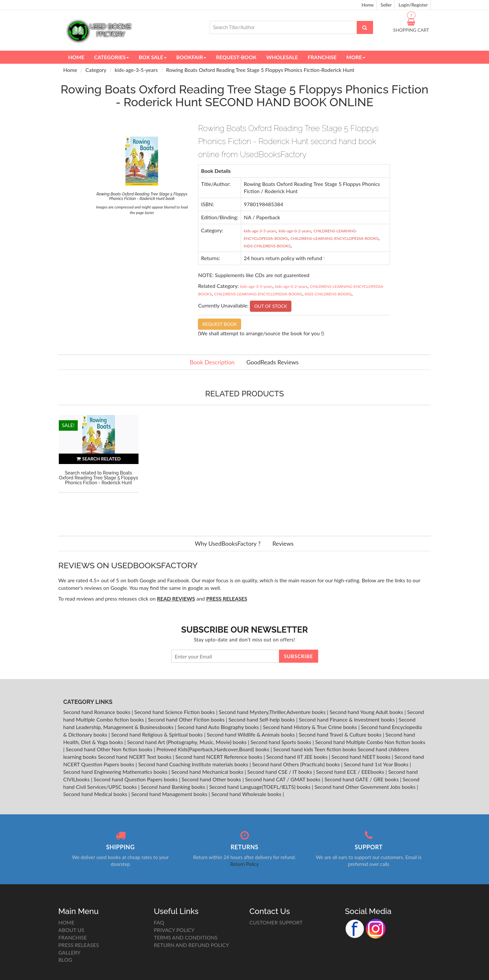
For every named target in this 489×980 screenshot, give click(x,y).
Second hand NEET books (362, 757)
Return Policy (244, 864)
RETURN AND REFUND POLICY (191, 945)
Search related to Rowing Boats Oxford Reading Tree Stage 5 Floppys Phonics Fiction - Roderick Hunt (98, 478)
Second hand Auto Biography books (219, 727)
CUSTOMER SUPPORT (276, 922)
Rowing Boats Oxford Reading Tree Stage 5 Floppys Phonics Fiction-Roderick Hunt (260, 70)
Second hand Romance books (98, 712)
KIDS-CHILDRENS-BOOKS (267, 246)
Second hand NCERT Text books (135, 757)
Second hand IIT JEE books (298, 757)
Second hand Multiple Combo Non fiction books (370, 742)
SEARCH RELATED (99, 459)
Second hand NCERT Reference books (220, 757)
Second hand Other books (212, 779)
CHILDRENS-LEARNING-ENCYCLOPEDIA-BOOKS (334, 238)
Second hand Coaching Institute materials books (194, 764)
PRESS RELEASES (79, 945)
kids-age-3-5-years (136, 70)
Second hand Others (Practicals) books (297, 764)
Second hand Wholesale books (247, 794)
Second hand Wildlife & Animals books (252, 734)
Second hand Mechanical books (208, 772)
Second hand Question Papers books (136, 779)
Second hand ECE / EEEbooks (351, 772)
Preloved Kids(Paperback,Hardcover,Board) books (213, 749)
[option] (99, 469)
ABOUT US (71, 930)
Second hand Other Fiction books (187, 719)
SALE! (68, 425)
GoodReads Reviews (272, 362)
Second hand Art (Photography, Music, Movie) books (187, 742)
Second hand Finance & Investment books (347, 719)
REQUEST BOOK (220, 324)
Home (368, 5)
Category (96, 70)
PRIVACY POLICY (174, 930)
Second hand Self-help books (262, 719)
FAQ (159, 922)
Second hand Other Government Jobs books (366, 787)
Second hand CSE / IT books (280, 772)
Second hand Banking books (174, 787)
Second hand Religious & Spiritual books (157, 734)
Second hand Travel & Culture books (341, 734)
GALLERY (70, 952)
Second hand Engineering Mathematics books (116, 772)
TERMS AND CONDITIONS (186, 937)
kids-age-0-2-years (295, 231)
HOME (66, 922)
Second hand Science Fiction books (175, 712)
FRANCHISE (73, 937)
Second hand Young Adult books (367, 712)
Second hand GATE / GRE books (362, 779)
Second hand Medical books (96, 794)
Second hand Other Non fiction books (110, 749)
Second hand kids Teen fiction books (315, 749)
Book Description (212, 362)
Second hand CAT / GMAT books (283, 779)
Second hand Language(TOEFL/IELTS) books (260, 787)
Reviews (283, 543)
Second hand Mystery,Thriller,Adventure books (273, 712)
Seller (386, 5)
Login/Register (413, 5)
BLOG (65, 960)
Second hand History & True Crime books (311, 727)
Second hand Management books (170, 794)
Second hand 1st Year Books (377, 764)
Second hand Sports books (282, 742)
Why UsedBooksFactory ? (228, 543)
